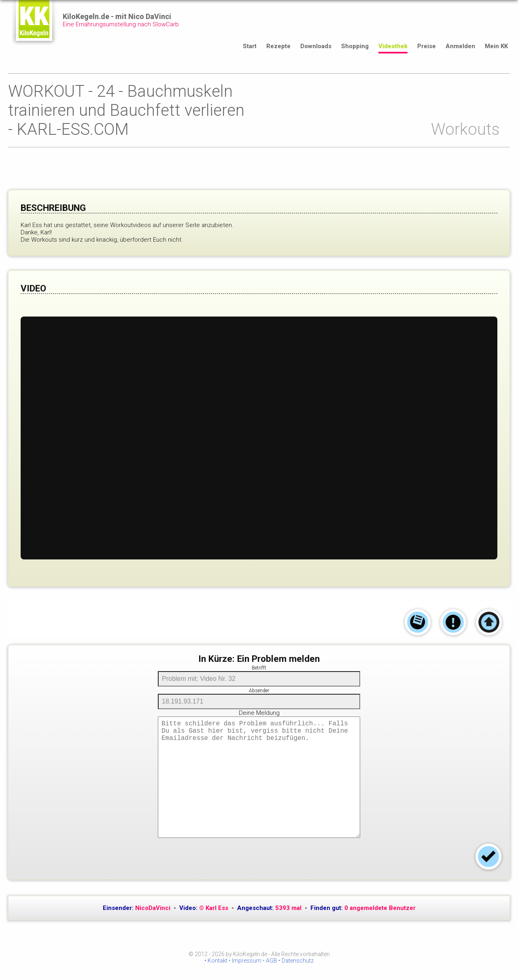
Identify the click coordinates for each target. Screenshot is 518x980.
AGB (272, 961)
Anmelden (460, 46)
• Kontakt (216, 961)
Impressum (247, 961)
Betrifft (259, 668)
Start (250, 46)
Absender (259, 691)
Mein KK (496, 46)
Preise (427, 46)
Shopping (355, 46)
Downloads (316, 46)
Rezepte (278, 46)
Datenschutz (298, 961)
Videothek (393, 46)
